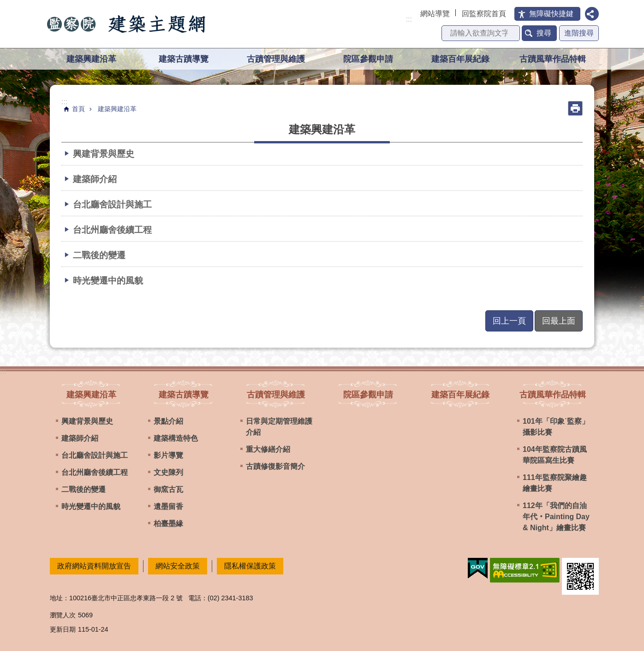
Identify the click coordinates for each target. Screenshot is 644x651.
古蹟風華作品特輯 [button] (553, 59)
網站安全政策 (178, 566)
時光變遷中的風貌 (108, 280)
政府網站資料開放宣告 (94, 566)
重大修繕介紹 (268, 449)
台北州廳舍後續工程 (112, 230)
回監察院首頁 (484, 14)
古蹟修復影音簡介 (275, 466)
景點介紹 (168, 421)
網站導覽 (435, 14)
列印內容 (575, 108)
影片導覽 (168, 455)
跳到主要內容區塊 (5, 5)
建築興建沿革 (117, 109)
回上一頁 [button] (509, 321)
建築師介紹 (95, 179)
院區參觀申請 (368, 59)
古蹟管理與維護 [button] (276, 59)
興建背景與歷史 (104, 154)
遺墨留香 (168, 506)
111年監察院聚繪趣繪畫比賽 (555, 483)
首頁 (78, 109)
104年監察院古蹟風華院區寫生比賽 (555, 455)
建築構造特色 (176, 438)
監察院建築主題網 (127, 24)
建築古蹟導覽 (184, 394)
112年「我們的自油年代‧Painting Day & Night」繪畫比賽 (556, 517)
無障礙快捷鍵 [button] (551, 14)
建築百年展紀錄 (460, 59)
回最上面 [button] (559, 321)
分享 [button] (592, 14)
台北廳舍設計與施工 (112, 204)
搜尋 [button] (544, 33)
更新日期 (63, 629)
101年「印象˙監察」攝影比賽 (556, 427)
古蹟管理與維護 (276, 394)
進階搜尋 (579, 33)
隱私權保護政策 (250, 566)
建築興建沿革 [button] (91, 59)
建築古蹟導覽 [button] (184, 59)
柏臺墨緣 (168, 524)
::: (409, 19)
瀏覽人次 (63, 615)
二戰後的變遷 (99, 255)
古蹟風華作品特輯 (553, 394)
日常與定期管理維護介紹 (279, 427)
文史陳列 (168, 472)
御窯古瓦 (168, 489)
